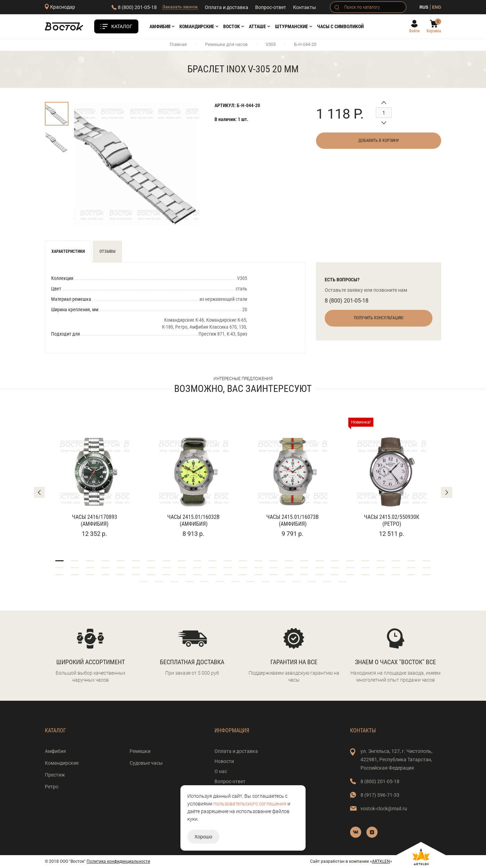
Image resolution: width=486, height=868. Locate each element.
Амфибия (160, 26)
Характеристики (68, 251)
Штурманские (291, 26)
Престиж (55, 775)
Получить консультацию (379, 318)
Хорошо (203, 837)
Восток (232, 26)
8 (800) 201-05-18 (137, 7)
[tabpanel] (94, 478)
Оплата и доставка (226, 7)
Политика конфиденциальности (118, 861)
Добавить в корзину (379, 140)
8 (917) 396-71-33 (380, 795)
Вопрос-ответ (271, 7)
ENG (437, 7)
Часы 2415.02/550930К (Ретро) (392, 520)
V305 (271, 44)
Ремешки (140, 751)
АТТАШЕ (257, 26)
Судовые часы (146, 763)
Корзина (434, 31)
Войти (414, 31)
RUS (424, 7)
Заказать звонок (180, 7)
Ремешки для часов (226, 44)
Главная (178, 44)
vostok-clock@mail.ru (384, 809)
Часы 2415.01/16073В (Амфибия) (293, 520)
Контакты (305, 7)
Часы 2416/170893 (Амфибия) (95, 520)
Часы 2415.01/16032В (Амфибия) (193, 520)
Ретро (52, 787)
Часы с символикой (340, 26)
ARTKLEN (381, 861)
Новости (224, 761)
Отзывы (107, 251)
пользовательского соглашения (250, 804)
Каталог (122, 26)
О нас (221, 771)
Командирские (197, 26)
